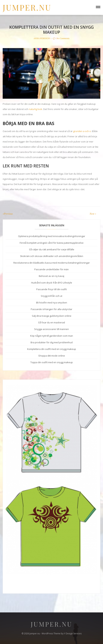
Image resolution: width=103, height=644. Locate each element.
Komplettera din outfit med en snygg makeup (52, 349)
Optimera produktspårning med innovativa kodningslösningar (52, 236)
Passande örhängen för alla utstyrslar (51, 309)
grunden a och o (82, 131)
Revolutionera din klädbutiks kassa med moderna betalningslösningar (52, 263)
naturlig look (35, 109)
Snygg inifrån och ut (51, 296)
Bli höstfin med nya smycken (52, 303)
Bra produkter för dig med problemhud (52, 342)
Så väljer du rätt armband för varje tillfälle (52, 249)
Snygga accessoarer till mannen (51, 329)
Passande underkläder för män (51, 269)
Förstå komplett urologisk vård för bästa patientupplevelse (52, 243)
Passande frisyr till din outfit (51, 289)
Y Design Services (73, 634)
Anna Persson (42, 38)
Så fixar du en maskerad (51, 322)
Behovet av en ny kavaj (51, 276)
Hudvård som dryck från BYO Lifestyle (52, 283)
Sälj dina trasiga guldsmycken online (52, 316)
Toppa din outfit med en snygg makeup (52, 362)
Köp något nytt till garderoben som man (52, 336)
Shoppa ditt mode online (52, 356)
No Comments (61, 38)
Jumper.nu (27, 7)
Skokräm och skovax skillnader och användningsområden (52, 256)
